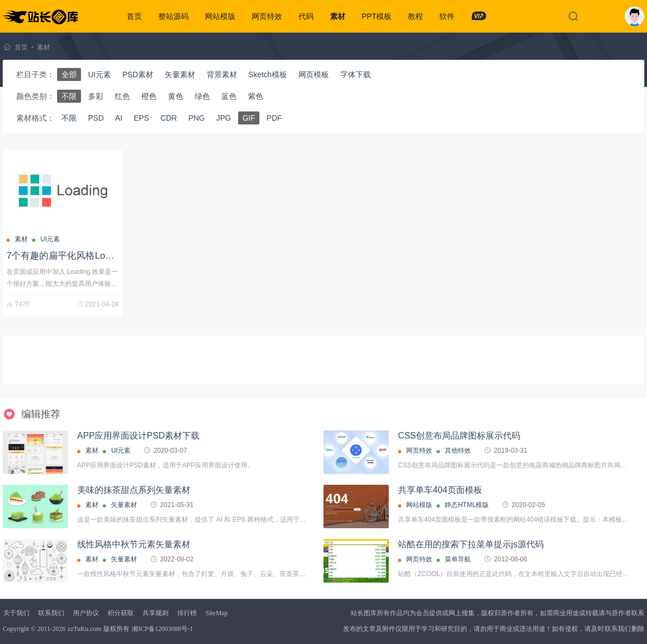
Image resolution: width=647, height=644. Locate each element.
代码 (306, 16)
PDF (274, 118)
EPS (141, 118)
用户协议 (86, 613)
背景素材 (222, 74)
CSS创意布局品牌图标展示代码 (459, 436)
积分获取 (121, 613)
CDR (169, 118)
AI (119, 118)
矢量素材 (180, 74)
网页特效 (267, 16)
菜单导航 (458, 559)
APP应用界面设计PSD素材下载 (138, 436)
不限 (69, 96)
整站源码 (173, 16)
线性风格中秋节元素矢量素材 (134, 544)
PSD (96, 118)
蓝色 (229, 96)
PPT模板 (377, 16)
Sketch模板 (268, 74)
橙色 (149, 96)
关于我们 (16, 613)
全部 (69, 74)
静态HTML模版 (467, 505)
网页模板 (314, 74)
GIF (249, 118)
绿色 (202, 96)
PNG (196, 118)
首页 (134, 16)
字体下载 (356, 74)
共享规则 (155, 613)
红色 (122, 96)
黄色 (176, 96)
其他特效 (458, 451)
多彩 (96, 96)
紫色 (256, 96)
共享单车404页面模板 (440, 490)
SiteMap (217, 613)
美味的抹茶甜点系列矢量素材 (134, 490)
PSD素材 (138, 74)
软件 (447, 16)
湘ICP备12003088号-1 (162, 629)
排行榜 (187, 613)
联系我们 (51, 613)
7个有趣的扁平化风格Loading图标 (76, 256)
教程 (415, 16)
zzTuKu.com (84, 629)
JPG (224, 118)
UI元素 (99, 74)
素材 (338, 16)
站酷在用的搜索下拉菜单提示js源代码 (471, 544)
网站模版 (220, 16)
